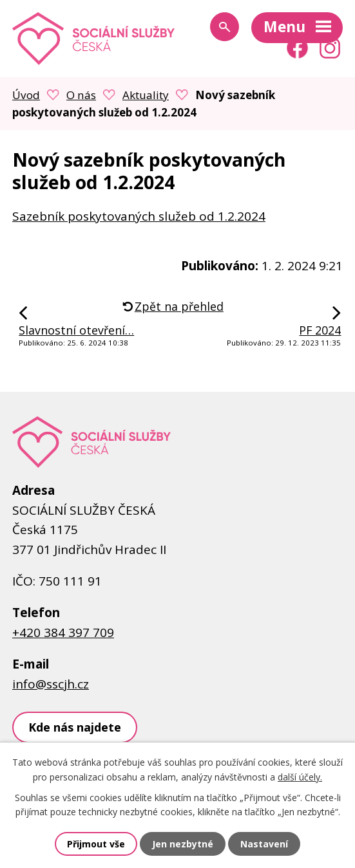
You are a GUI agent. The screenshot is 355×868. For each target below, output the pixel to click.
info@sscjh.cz (51, 684)
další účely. (300, 777)
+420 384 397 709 (63, 633)
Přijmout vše (96, 844)
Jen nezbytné (183, 844)
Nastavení (264, 844)
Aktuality (146, 95)
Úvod (26, 95)
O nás (81, 95)
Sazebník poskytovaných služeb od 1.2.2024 (139, 216)
